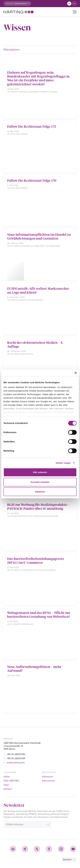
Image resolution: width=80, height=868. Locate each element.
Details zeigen (63, 463)
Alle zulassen (40, 472)
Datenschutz (48, 781)
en (74, 4)
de (69, 4)
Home (7, 777)
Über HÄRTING (11, 781)
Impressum (48, 777)
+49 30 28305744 (16, 758)
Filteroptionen (12, 50)
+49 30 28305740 (16, 754)
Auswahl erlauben (40, 482)
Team (6, 785)
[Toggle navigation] (75, 12)
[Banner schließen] (76, 373)
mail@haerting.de (16, 763)
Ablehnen (40, 492)
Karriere (8, 789)
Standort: (10, 3)
